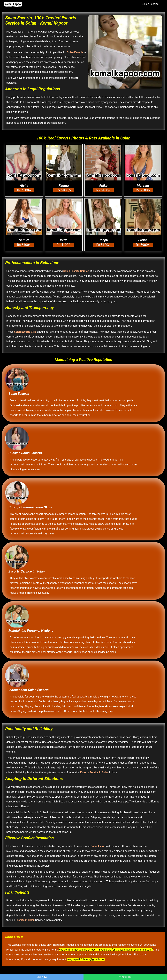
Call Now (42, 977)
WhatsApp (125, 977)
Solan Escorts (151, 4)
